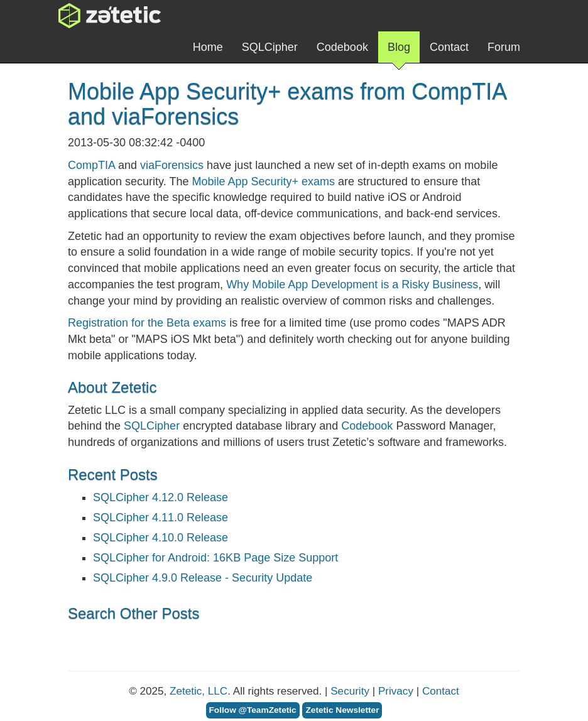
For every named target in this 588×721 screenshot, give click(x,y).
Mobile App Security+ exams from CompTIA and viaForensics (287, 104)
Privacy (396, 691)
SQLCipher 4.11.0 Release (161, 518)
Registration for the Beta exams (147, 323)
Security (350, 691)
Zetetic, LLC (199, 691)
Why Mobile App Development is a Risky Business (352, 285)
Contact (449, 47)
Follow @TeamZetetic (253, 710)
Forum (504, 47)
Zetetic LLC (97, 16)
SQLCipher (270, 47)
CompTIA (91, 165)
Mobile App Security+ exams (263, 182)
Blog (399, 52)
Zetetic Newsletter (342, 710)
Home (208, 47)
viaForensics (172, 165)
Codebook (342, 47)
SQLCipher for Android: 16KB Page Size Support (215, 558)
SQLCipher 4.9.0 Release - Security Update (203, 578)
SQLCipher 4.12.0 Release (161, 497)
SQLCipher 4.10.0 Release (161, 538)
